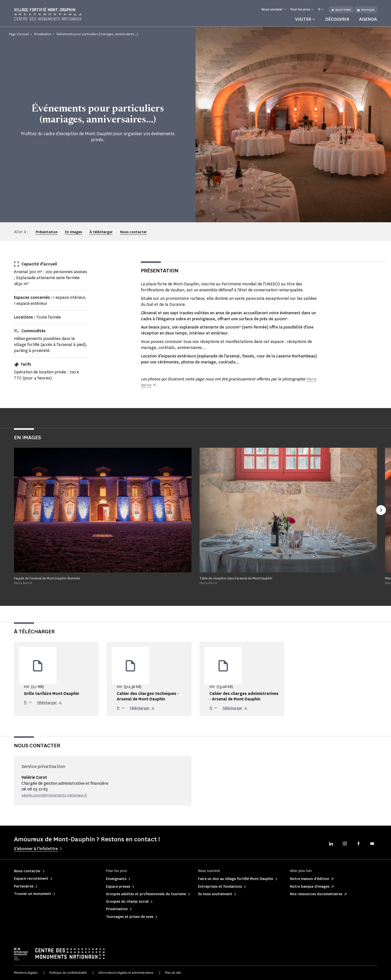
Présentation (47, 232)
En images (74, 232)
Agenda (368, 19)
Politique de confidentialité (68, 973)
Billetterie (341, 10)
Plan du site (173, 973)
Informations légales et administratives (126, 973)
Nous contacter (134, 232)
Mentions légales (26, 973)
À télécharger (101, 232)
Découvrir (337, 19)
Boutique (366, 10)
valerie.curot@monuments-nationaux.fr (58, 795)
